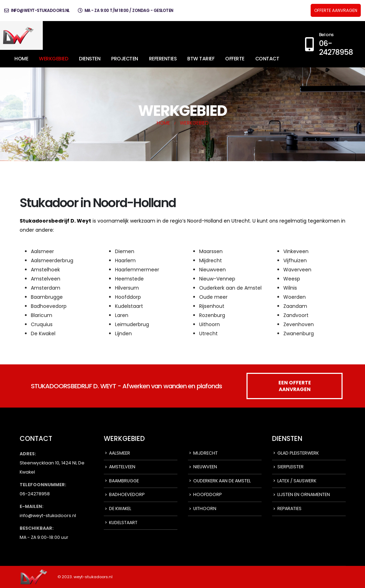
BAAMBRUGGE (124, 481)
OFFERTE (235, 59)
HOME (21, 59)
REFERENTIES (163, 59)
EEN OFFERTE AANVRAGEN (295, 386)
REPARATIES (289, 508)
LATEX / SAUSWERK (297, 481)
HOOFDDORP (207, 494)
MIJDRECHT (205, 453)
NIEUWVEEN (205, 467)
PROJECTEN (125, 59)
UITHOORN (205, 508)
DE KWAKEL (120, 508)
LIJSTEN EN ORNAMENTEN (304, 494)
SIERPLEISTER (290, 467)
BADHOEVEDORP (127, 494)
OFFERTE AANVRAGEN (336, 10)
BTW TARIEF (201, 59)
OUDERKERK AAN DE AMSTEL (222, 481)
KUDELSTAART (123, 523)
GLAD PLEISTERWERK (298, 453)
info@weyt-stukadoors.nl (37, 11)
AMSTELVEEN (122, 467)
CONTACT (267, 59)
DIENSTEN (90, 59)
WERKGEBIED (53, 59)
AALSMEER (120, 453)
